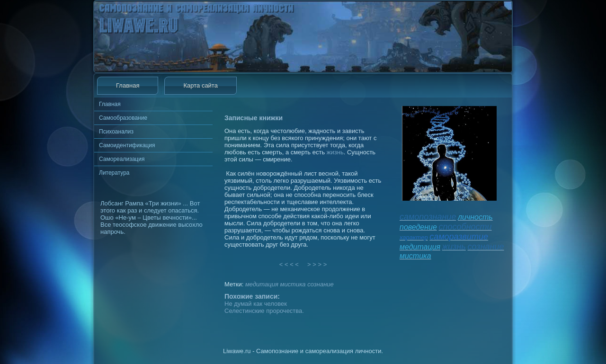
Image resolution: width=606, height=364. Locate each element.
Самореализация (122, 159)
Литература (114, 173)
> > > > (317, 264)
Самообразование (123, 118)
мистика (293, 284)
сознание (321, 284)
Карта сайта (200, 85)
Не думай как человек (256, 304)
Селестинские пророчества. (264, 311)
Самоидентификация (127, 145)
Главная (128, 85)
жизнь (335, 152)
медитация (262, 284)
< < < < (289, 264)
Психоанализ (116, 132)
